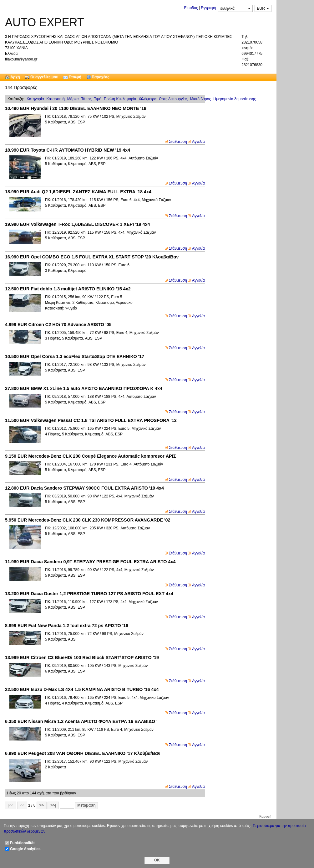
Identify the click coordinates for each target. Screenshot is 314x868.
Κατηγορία (35, 99)
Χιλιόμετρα (147, 99)
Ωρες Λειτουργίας (173, 99)
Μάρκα (73, 99)
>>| (53, 805)
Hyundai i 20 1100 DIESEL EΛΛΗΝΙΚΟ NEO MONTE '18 (76, 108)
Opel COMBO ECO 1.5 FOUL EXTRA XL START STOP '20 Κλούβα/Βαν (92, 257)
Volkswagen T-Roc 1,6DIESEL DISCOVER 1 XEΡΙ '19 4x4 (78, 224)
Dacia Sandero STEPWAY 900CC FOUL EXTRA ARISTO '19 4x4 (84, 488)
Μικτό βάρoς (201, 99)
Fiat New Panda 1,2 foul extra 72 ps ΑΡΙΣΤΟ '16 (67, 626)
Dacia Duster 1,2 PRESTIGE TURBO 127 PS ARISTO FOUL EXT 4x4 (89, 594)
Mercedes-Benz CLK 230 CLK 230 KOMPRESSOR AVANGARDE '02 (88, 520)
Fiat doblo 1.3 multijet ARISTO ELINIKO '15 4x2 (68, 289)
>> (42, 805)
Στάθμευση (178, 142)
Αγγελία (198, 142)
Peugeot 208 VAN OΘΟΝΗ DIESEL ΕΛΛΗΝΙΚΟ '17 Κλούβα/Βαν (83, 753)
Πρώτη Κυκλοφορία (120, 99)
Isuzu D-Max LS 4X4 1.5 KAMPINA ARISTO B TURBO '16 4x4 (82, 689)
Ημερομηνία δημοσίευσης (235, 99)
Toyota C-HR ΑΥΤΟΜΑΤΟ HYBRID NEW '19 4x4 (68, 150)
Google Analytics (25, 849)
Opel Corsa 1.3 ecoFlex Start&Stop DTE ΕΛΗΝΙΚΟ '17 (75, 356)
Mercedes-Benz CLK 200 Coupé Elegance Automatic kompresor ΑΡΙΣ (90, 456)
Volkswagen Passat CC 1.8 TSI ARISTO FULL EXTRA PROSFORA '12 (91, 420)
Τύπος (86, 99)
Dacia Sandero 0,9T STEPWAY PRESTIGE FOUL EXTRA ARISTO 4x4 (90, 562)
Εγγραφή (208, 8)
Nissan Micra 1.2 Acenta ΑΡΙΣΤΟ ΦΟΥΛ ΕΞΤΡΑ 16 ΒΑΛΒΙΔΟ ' (81, 721)
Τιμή (98, 99)
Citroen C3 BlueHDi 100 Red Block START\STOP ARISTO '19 (82, 657)
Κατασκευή (56, 99)
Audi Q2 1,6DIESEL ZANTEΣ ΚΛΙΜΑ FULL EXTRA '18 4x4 (78, 192)
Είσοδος (191, 8)
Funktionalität (22, 843)
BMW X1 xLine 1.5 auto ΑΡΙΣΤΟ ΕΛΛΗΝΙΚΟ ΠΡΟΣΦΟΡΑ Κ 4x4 (84, 388)
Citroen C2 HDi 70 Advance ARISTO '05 (58, 325)
